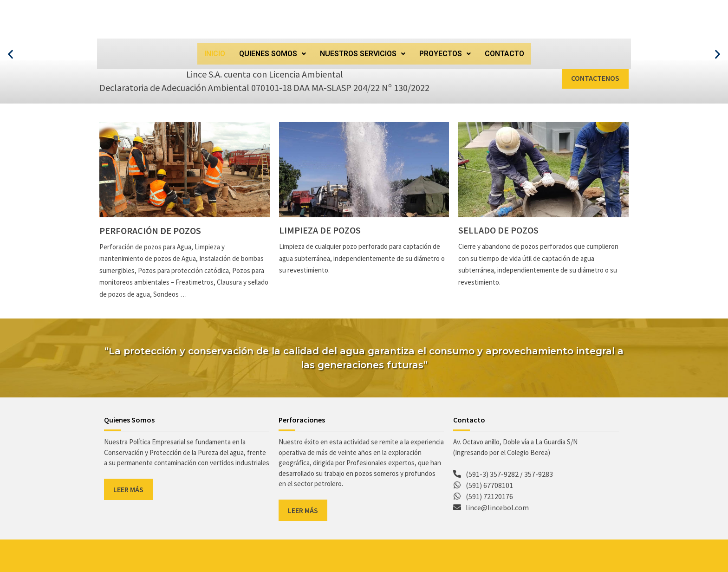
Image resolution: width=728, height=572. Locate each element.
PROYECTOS (445, 54)
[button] (273, 54)
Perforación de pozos (150, 231)
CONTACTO (504, 54)
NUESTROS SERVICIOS (363, 54)
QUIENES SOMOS (273, 54)
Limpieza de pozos (320, 230)
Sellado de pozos (498, 230)
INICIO (215, 54)
